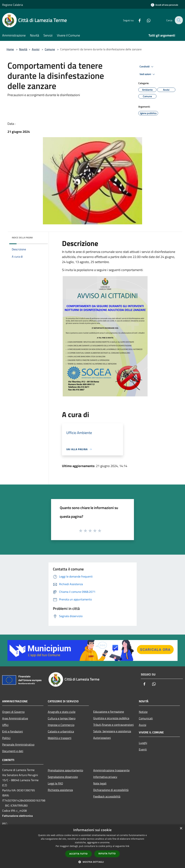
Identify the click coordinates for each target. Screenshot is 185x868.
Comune (50, 49)
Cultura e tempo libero (62, 718)
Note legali (100, 783)
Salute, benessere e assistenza (112, 731)
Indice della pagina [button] (22, 238)
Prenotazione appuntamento (65, 770)
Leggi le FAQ (55, 783)
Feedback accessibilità (107, 796)
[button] (92, 862)
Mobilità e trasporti (60, 738)
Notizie (143, 712)
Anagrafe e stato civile (62, 712)
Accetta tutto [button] (79, 854)
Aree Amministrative (15, 718)
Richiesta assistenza (60, 790)
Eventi (143, 749)
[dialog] (92, 846)
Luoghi (143, 743)
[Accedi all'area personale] (164, 5)
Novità (23, 49)
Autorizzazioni (102, 738)
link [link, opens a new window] (127, 846)
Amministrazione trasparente (111, 770)
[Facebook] (137, 20)
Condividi (147, 67)
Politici (6, 738)
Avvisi (36, 49)
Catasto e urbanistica (61, 731)
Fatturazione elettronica (17, 816)
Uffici (5, 725)
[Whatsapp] (146, 20)
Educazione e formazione (109, 712)
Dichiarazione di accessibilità (111, 790)
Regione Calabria (13, 5)
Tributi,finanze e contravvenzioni (113, 725)
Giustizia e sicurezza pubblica (111, 718)
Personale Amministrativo (18, 744)
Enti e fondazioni (13, 731)
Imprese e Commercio (61, 725)
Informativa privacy (105, 777)
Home (10, 49)
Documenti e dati (13, 751)
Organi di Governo (13, 712)
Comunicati (146, 718)
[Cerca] (178, 20)
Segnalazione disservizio (63, 777)
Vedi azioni (148, 74)
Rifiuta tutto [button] (107, 854)
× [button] (181, 828)
